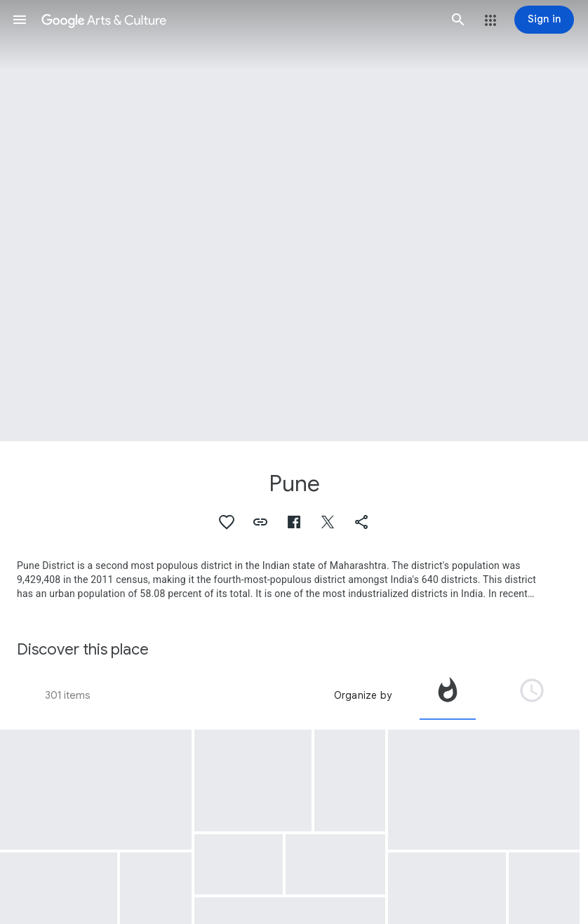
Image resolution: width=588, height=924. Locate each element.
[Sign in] (544, 20)
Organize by (363, 695)
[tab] (448, 695)
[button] (20, 20)
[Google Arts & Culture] (239, 20)
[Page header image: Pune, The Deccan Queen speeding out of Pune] (294, 221)
